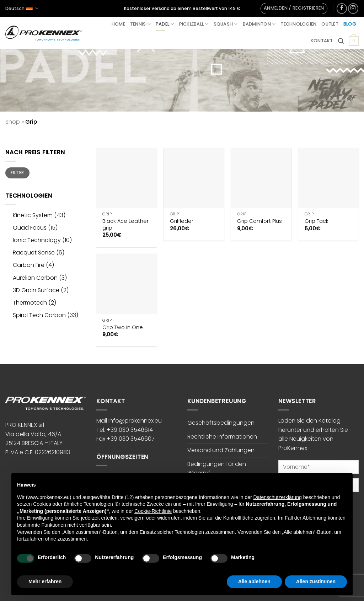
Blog (350, 24)
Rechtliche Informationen (222, 437)
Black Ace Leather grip (125, 224)
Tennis (140, 24)
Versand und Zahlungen (221, 450)
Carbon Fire (29, 265)
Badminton (259, 24)
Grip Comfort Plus (259, 221)
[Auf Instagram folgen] (353, 8)
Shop (13, 122)
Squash (226, 24)
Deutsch (22, 8)
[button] (294, 9)
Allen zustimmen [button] (316, 581)
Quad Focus (30, 228)
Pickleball (194, 24)
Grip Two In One (123, 328)
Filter (17, 173)
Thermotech (30, 303)
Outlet (330, 24)
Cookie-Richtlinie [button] (153, 511)
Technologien (298, 24)
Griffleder (182, 221)
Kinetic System (33, 215)
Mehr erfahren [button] (45, 581)
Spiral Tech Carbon (39, 315)
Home (118, 24)
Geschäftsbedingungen (221, 423)
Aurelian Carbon (35, 278)
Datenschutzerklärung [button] (278, 497)
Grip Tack (317, 221)
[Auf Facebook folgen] (342, 8)
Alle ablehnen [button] (254, 581)
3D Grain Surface (36, 290)
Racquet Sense (34, 253)
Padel (165, 24)
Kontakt (322, 41)
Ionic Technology (37, 240)
